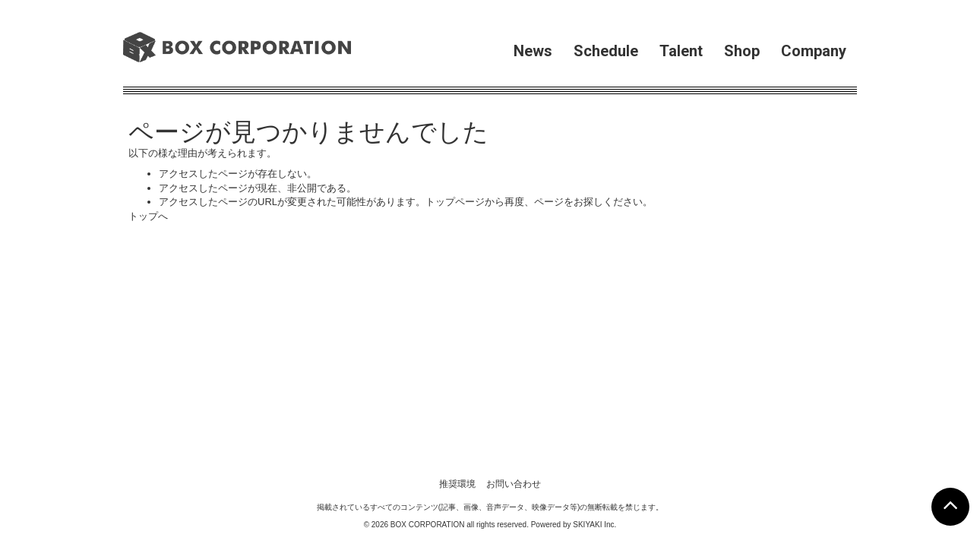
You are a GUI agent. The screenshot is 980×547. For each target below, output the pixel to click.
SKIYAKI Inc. (594, 313)
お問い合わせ (514, 273)
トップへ (148, 216)
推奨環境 (457, 273)
